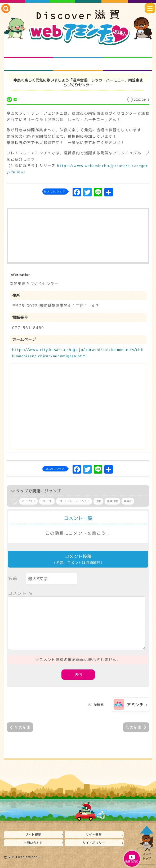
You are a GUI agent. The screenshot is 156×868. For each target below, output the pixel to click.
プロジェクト (78, 64)
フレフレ (47, 501)
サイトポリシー (94, 843)
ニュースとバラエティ (127, 64)
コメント (20, 593)
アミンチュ (28, 501)
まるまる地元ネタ (29, 64)
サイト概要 (33, 835)
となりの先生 (78, 51)
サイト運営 (94, 835)
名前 (13, 578)
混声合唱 (112, 501)
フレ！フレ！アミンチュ (74, 501)
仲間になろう (127, 51)
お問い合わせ (33, 843)
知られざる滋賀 (29, 51)
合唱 (98, 501)
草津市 (128, 501)
